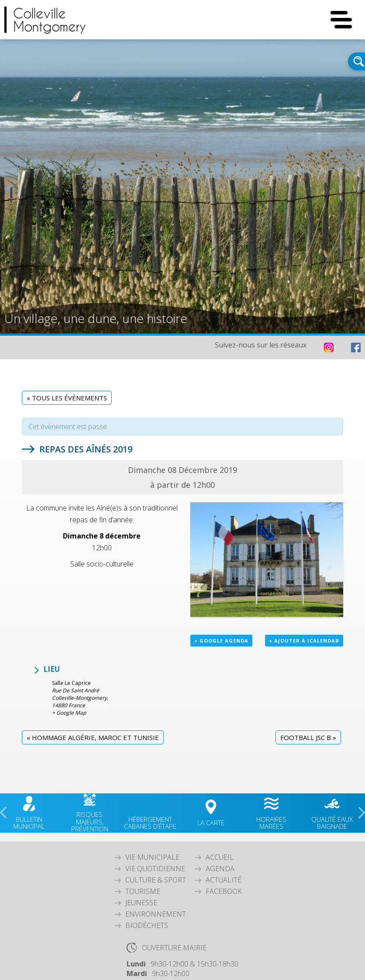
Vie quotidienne (155, 869)
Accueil (220, 857)
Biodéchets (147, 925)
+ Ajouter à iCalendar (304, 641)
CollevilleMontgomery (50, 20)
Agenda (220, 869)
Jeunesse (141, 903)
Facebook (224, 891)
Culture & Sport (156, 880)
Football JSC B (308, 737)
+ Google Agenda (221, 641)
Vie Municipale (152, 857)
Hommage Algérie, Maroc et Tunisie (93, 737)
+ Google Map (69, 713)
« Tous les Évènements (67, 398)
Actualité (224, 880)
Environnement (156, 914)
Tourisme (143, 891)
